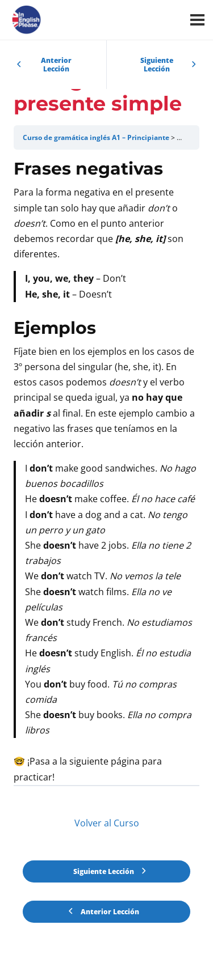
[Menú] (197, 20)
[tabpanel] (106, 472)
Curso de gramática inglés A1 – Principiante (96, 137)
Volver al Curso (107, 823)
